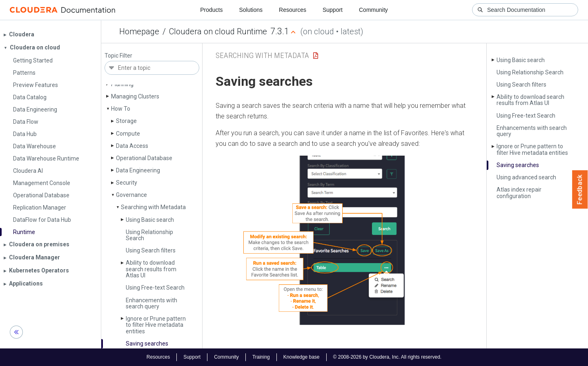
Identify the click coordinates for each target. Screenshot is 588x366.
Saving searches (147, 344)
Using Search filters (151, 250)
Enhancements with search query (151, 303)
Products (211, 10)
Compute (128, 134)
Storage (126, 121)
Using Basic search (150, 220)
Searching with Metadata (153, 207)
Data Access (132, 146)
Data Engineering (138, 170)
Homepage (139, 31)
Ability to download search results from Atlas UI (151, 269)
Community (373, 10)
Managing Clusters (135, 96)
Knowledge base (302, 357)
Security (127, 183)
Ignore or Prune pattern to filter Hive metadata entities (156, 325)
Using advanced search (526, 177)
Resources (293, 10)
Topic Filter (118, 56)
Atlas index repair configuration (519, 193)
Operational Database (144, 158)
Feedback (580, 190)
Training (261, 357)
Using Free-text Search (155, 288)
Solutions (251, 10)
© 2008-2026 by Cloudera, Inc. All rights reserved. (388, 357)
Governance (131, 195)
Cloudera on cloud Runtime (218, 31)
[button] (344, 242)
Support (333, 10)
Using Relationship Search (149, 235)
